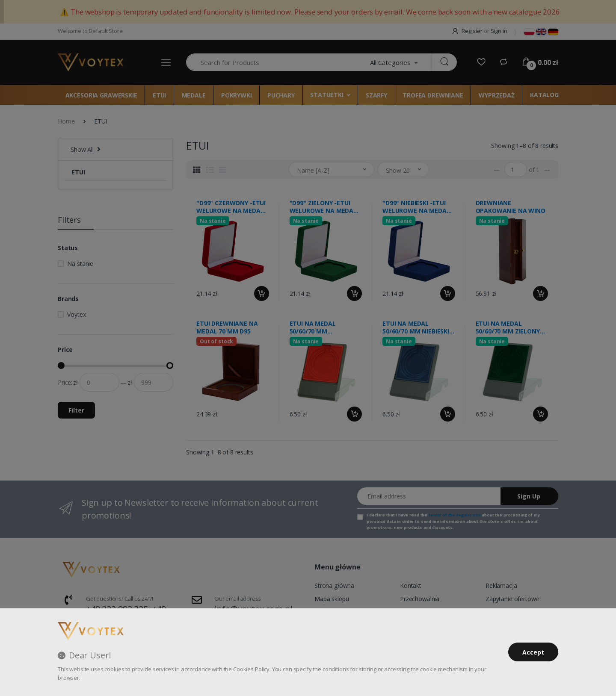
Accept (533, 652)
